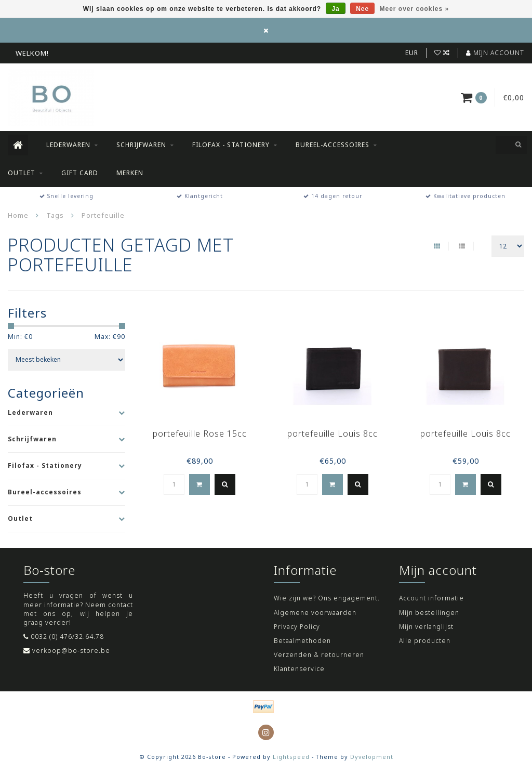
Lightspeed (291, 757)
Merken (130, 173)
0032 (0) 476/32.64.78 (67, 637)
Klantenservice (299, 669)
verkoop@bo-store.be (71, 651)
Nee (362, 9)
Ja (335, 9)
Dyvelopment (372, 757)
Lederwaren (68, 145)
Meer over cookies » (415, 9)
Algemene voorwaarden (315, 613)
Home (18, 215)
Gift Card (80, 173)
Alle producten (425, 641)
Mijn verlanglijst (426, 627)
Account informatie (431, 598)
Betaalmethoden (302, 641)
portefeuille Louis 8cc (332, 434)
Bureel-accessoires (332, 145)
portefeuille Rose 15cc (200, 434)
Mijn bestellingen (429, 613)
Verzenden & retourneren (319, 655)
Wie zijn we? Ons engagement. (327, 598)
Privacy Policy (297, 627)
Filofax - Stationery (231, 145)
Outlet (22, 173)
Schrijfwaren (141, 145)
